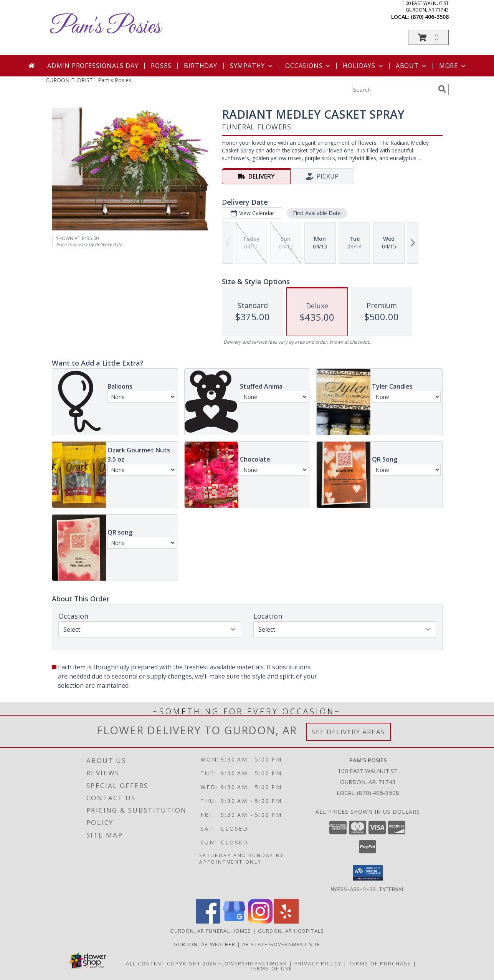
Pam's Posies (105, 27)
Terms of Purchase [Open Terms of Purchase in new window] (380, 963)
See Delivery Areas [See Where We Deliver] (348, 732)
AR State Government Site (281, 944)
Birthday (200, 66)
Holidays (363, 66)
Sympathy (252, 66)
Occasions (308, 66)
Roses (161, 66)
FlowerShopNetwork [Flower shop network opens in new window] (253, 963)
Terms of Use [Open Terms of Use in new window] (271, 968)
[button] (428, 37)
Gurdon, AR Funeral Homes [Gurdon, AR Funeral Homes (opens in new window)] (210, 930)
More (453, 66)
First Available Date (316, 213)
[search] (442, 89)
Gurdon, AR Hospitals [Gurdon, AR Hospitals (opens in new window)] (291, 930)
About (412, 66)
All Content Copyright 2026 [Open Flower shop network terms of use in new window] (171, 963)
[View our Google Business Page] (234, 921)
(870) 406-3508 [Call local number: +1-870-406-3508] (430, 17)
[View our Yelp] (286, 921)
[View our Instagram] (260, 921)
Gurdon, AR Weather (204, 944)
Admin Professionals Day (93, 66)
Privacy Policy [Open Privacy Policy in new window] (318, 963)
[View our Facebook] (208, 921)
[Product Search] (393, 89)
